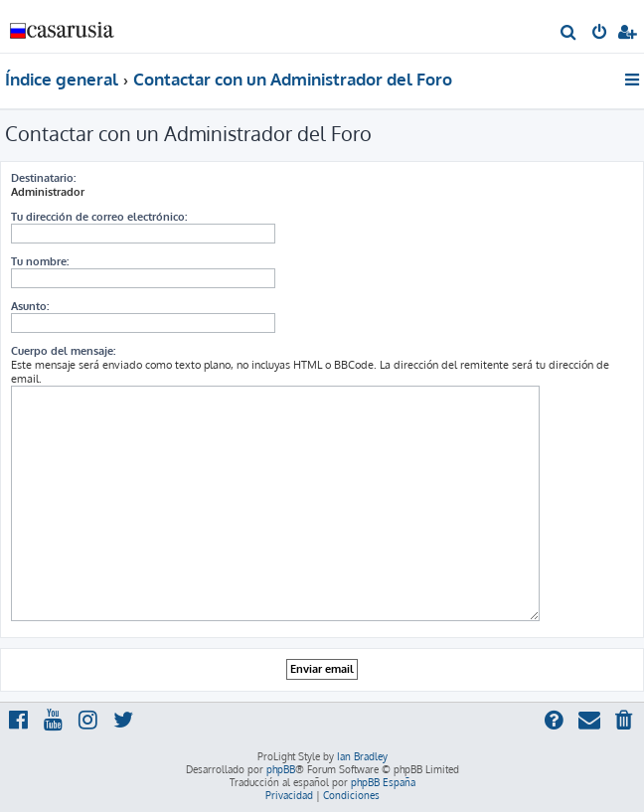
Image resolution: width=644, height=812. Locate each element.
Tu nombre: (40, 261)
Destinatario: (43, 178)
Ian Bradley (362, 756)
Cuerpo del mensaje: (63, 351)
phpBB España (383, 782)
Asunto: (30, 306)
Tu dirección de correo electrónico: (99, 217)
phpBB (281, 769)
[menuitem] (569, 34)
